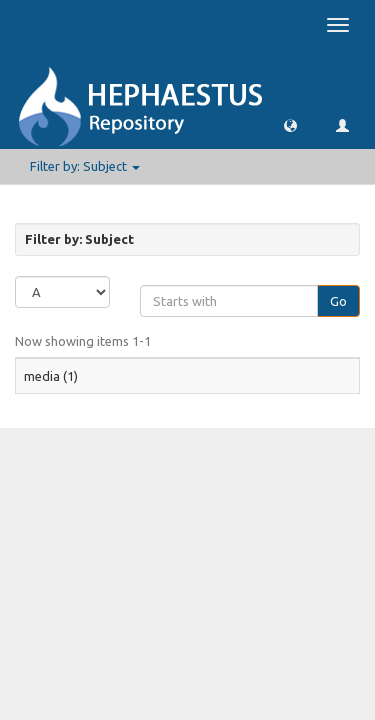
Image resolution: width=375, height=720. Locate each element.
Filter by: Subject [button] (85, 166)
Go (338, 301)
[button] (290, 124)
